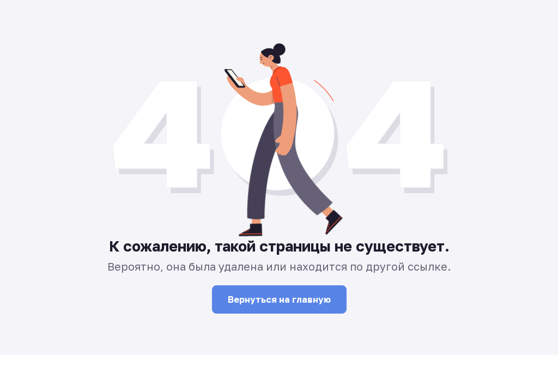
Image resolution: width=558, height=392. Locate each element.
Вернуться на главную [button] (279, 299)
